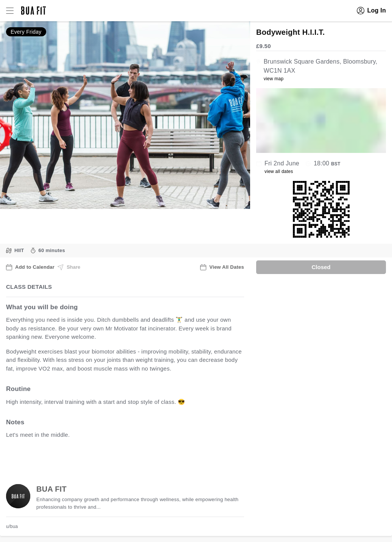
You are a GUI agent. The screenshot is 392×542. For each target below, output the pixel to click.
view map (274, 79)
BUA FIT (51, 489)
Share (69, 267)
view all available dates (159, 459)
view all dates (279, 171)
